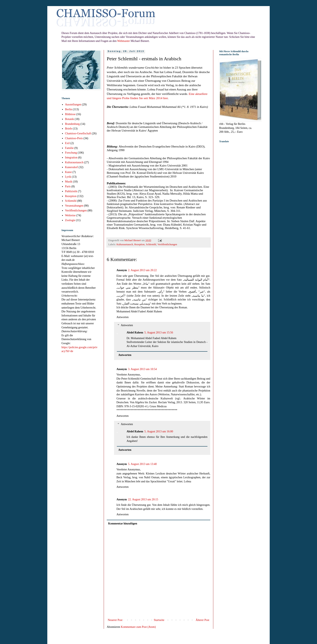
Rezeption (139, 244)
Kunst (68, 172)
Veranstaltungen (74, 206)
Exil (67, 143)
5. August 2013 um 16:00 (159, 431)
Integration (71, 158)
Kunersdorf (72, 167)
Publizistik (71, 191)
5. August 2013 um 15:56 (159, 333)
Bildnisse (70, 114)
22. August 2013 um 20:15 (143, 499)
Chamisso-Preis (74, 138)
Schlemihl (151, 244)
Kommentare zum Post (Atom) (138, 627)
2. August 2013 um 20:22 (142, 270)
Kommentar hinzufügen (123, 524)
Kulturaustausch (125, 244)
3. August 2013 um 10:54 (142, 369)
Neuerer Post (115, 620)
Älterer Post (202, 620)
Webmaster (124, 41)
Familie (69, 148)
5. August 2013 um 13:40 (142, 464)
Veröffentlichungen (167, 244)
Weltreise (70, 215)
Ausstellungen (73, 105)
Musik (69, 182)
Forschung (71, 153)
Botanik (70, 119)
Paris (68, 186)
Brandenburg (72, 124)
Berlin (69, 109)
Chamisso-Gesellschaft (78, 133)
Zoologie (70, 220)
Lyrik (68, 177)
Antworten (123, 317)
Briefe (69, 129)
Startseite (159, 620)
